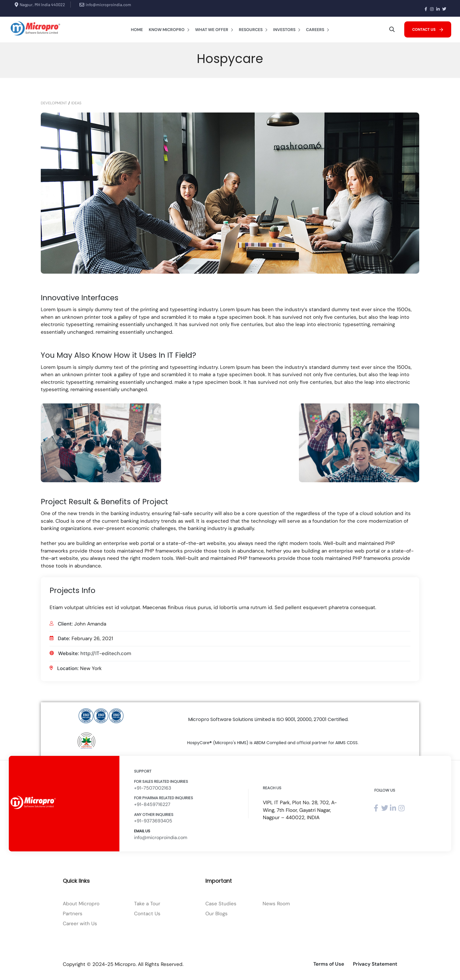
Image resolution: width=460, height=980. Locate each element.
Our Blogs (217, 913)
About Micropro (81, 904)
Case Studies (221, 904)
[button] (428, 29)
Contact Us (147, 913)
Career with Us (80, 923)
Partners (73, 913)
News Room (276, 904)
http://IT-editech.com (106, 653)
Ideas (76, 103)
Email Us (142, 831)
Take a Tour (147, 904)
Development (54, 103)
